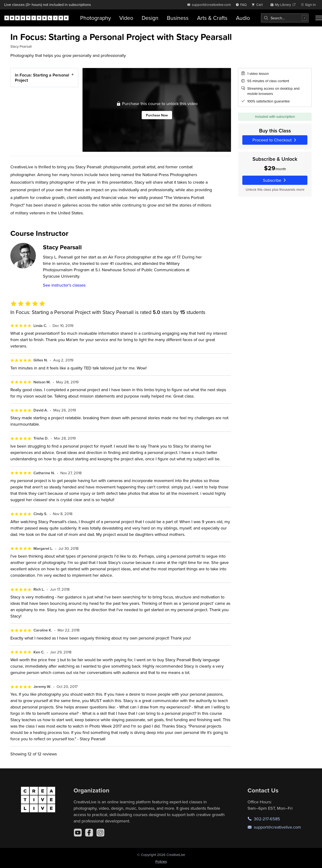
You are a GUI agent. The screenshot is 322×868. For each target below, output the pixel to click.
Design (150, 18)
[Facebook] (89, 833)
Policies (161, 862)
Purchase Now (157, 115)
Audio (243, 18)
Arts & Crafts (212, 18)
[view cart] (258, 5)
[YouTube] (78, 833)
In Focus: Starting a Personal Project (42, 78)
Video (126, 18)
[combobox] (285, 18)
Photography (95, 18)
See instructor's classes (64, 285)
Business (178, 18)
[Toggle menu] (319, 18)
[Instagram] (100, 833)
